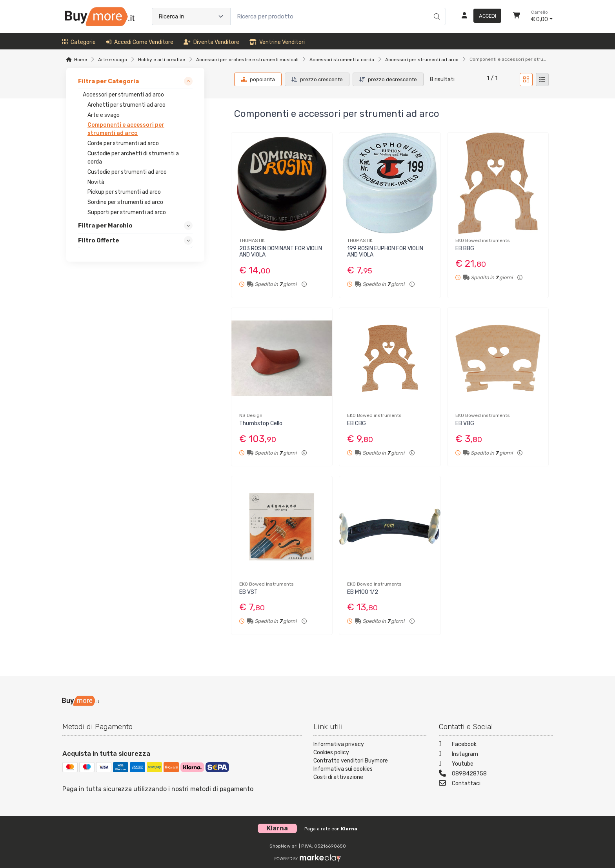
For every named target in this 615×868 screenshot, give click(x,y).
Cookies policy (331, 752)
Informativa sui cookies (343, 769)
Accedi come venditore (140, 42)
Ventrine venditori (277, 42)
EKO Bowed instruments (483, 240)
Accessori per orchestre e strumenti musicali (247, 60)
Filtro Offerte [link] (99, 240)
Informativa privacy (339, 744)
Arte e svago (113, 60)
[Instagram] (496, 755)
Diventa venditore (211, 42)
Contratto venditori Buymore (351, 761)
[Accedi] (478, 16)
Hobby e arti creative (162, 60)
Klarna (349, 829)
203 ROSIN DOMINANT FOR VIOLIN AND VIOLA (281, 252)
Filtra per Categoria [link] (108, 81)
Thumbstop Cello (261, 423)
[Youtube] (496, 765)
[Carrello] (517, 16)
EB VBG (465, 423)
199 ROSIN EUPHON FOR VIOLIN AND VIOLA (385, 252)
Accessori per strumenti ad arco (422, 60)
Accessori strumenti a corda (342, 60)
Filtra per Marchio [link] (105, 226)
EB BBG (465, 248)
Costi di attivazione (338, 777)
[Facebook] (496, 745)
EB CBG (357, 423)
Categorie (79, 42)
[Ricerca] (436, 8)
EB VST (248, 592)
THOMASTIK (252, 240)
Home (81, 60)
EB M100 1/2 (363, 592)
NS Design (251, 415)
